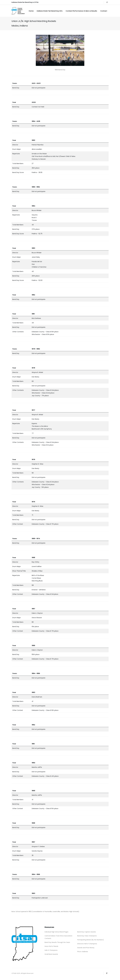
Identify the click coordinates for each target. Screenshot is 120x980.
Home (31, 11)
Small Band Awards (51, 954)
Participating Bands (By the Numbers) (91, 940)
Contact (104, 11)
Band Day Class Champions (87, 936)
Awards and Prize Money (86, 947)
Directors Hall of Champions (87, 943)
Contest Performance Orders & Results (81, 11)
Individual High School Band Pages (57, 932)
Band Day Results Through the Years (58, 942)
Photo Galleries (83, 951)
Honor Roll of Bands (51, 946)
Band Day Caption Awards (87, 932)
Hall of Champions (51, 950)
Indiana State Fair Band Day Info (50, 11)
